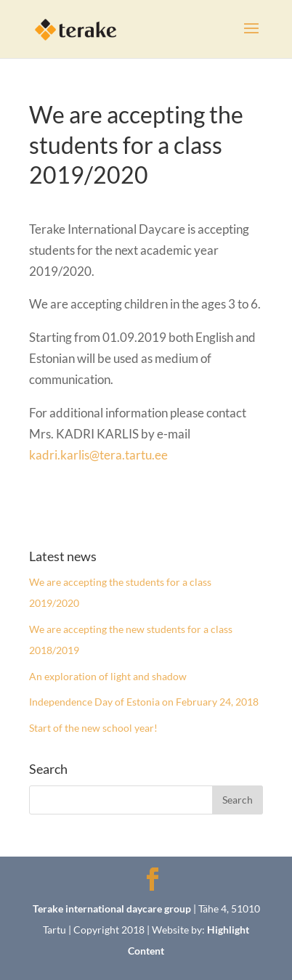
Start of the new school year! (93, 728)
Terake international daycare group (112, 908)
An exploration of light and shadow (108, 676)
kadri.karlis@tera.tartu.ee (98, 455)
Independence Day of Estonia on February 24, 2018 (144, 702)
